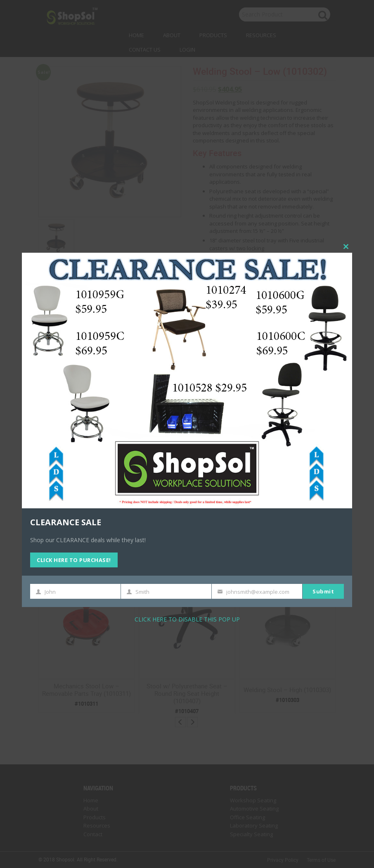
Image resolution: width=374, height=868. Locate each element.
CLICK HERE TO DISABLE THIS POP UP (187, 619)
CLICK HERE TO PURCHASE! (74, 560)
